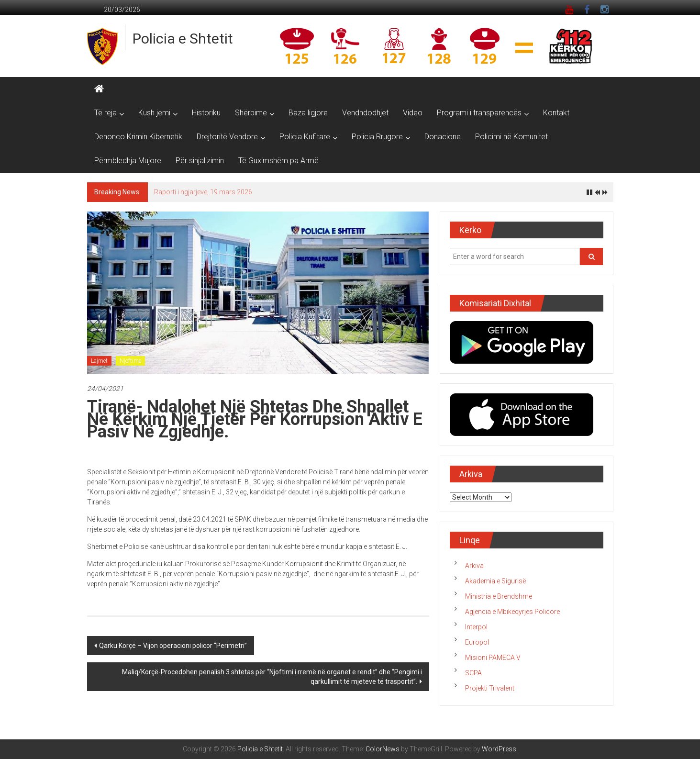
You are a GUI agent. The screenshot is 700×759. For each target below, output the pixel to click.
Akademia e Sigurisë (495, 581)
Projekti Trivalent (490, 688)
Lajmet (99, 361)
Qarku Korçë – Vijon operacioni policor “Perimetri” (173, 646)
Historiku (206, 113)
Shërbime (251, 113)
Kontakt (556, 113)
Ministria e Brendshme (499, 596)
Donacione (443, 137)
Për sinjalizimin (200, 161)
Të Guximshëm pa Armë (278, 161)
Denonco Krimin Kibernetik (138, 137)
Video (413, 113)
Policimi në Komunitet (511, 137)
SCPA (473, 673)
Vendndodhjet (365, 113)
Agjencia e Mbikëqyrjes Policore (512, 612)
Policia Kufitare (305, 137)
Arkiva (474, 566)
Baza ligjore (308, 113)
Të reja (106, 113)
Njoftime (130, 361)
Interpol (476, 627)
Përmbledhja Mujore (128, 161)
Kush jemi (154, 113)
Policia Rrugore (377, 137)
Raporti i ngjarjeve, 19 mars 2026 (203, 192)
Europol (477, 642)
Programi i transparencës (479, 113)
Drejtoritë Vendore (227, 137)
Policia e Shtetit (183, 39)
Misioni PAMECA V (493, 658)
